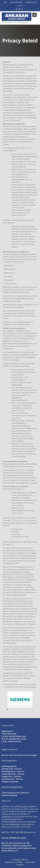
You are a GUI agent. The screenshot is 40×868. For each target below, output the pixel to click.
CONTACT (20, 6)
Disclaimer (20, 865)
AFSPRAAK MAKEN (31, 2)
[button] (5, 700)
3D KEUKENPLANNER (16, 2)
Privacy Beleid (30, 862)
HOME (5, 2)
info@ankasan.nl (17, 521)
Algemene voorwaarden (14, 862)
